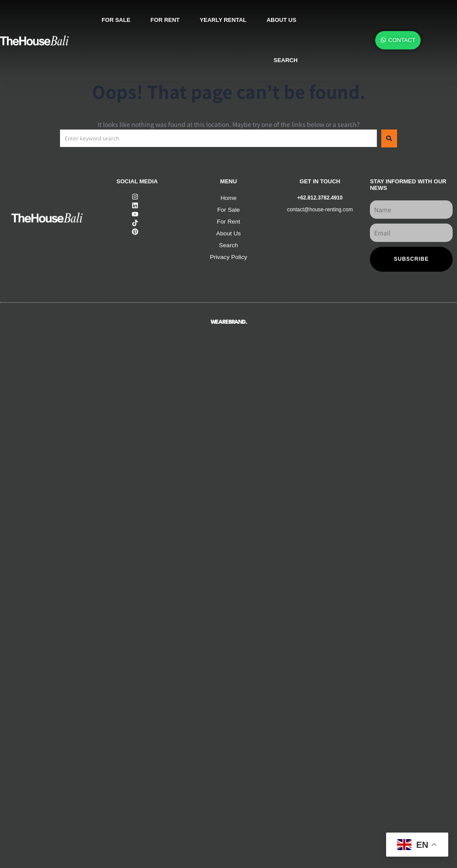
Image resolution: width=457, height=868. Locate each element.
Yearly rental (223, 20)
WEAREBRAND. (229, 322)
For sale (116, 20)
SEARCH (286, 60)
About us (281, 20)
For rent (165, 20)
